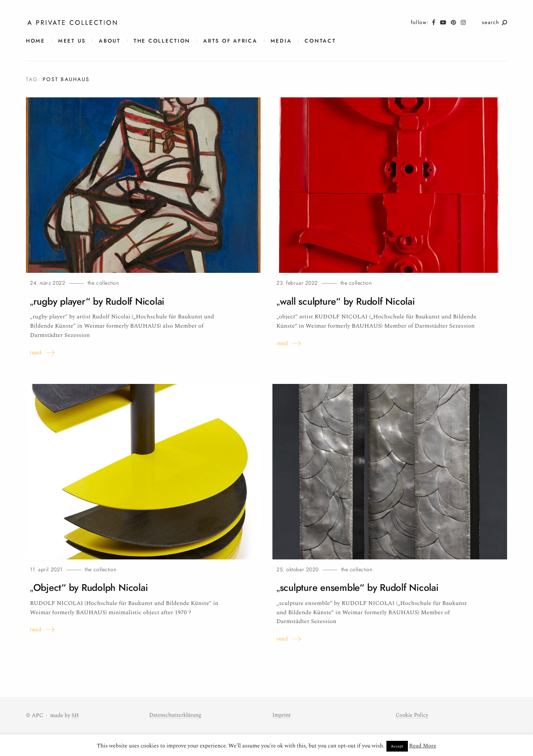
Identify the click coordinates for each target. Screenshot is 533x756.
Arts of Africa (230, 41)
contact (320, 41)
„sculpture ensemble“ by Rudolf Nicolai (361, 588)
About (110, 41)
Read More (423, 746)
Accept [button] (397, 746)
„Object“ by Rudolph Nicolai (92, 588)
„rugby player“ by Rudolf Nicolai (101, 301)
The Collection (162, 41)
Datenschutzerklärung (176, 715)
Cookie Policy (412, 715)
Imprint (282, 715)
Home (36, 41)
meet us (72, 41)
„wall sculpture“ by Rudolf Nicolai (349, 301)
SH (76, 715)
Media (281, 41)
